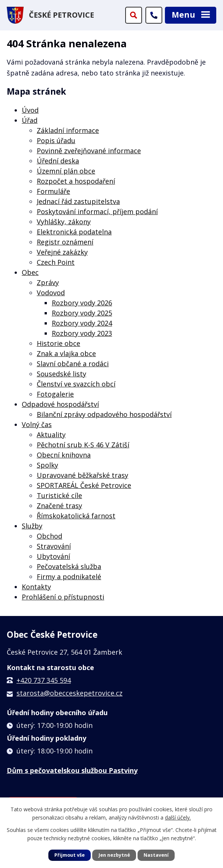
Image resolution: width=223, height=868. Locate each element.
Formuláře (53, 191)
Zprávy (48, 282)
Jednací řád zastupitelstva (78, 201)
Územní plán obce (66, 171)
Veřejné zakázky (62, 252)
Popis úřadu (56, 140)
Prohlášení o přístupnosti (63, 597)
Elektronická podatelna (74, 232)
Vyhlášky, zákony (64, 222)
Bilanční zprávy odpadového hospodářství (104, 414)
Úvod (30, 110)
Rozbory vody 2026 (82, 303)
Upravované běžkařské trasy (82, 475)
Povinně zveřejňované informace (89, 151)
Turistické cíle (59, 495)
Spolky (47, 465)
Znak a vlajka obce (66, 353)
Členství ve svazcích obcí (76, 384)
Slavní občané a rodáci (73, 364)
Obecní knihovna (64, 455)
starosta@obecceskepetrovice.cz (70, 693)
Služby (32, 526)
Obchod (49, 536)
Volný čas (37, 424)
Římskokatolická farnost (76, 516)
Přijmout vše (70, 855)
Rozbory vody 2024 (82, 323)
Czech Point (56, 262)
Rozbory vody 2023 (82, 333)
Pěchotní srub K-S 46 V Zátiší (83, 445)
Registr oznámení (65, 242)
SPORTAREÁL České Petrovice (84, 485)
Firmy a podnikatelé (69, 577)
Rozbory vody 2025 (82, 313)
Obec (30, 272)
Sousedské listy (61, 374)
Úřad (30, 120)
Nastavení (156, 855)
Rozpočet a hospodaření (76, 181)
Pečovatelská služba (69, 566)
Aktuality (51, 435)
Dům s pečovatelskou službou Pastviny (72, 770)
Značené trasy (59, 506)
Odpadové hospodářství (60, 404)
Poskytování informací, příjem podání (97, 211)
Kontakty (36, 587)
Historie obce (58, 343)
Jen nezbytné (114, 855)
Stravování (54, 546)
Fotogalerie (55, 394)
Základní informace (68, 130)
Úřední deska (58, 161)
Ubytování (53, 556)
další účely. (178, 817)
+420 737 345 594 (44, 680)
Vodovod (51, 293)
